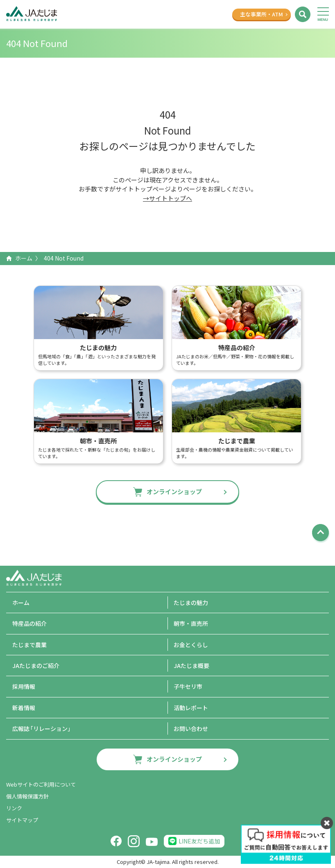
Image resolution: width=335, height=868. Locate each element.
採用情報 (24, 686)
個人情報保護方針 (27, 796)
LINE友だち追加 (199, 841)
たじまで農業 (29, 645)
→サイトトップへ (167, 198)
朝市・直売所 (191, 623)
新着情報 (24, 708)
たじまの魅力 (191, 603)
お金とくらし (191, 645)
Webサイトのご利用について (41, 784)
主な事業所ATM (261, 14)
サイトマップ (22, 820)
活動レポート (191, 708)
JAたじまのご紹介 (36, 666)
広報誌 (43, 729)
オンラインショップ (174, 491)
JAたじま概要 (191, 666)
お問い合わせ (191, 729)
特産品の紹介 (29, 623)
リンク (14, 808)
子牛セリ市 (188, 686)
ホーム (24, 258)
